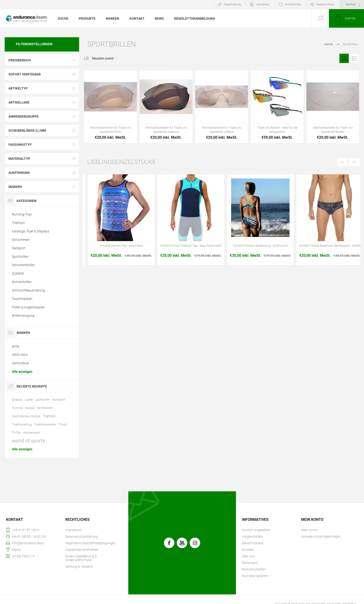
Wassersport (31, 433)
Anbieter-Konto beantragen (321, 537)
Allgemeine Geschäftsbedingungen (90, 543)
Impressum (74, 530)
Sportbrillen (20, 257)
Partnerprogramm (255, 576)
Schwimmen (21, 240)
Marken (15, 187)
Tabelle (344, 58)
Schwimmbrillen (23, 265)
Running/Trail (22, 214)
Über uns (248, 556)
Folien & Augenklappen (28, 307)
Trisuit (63, 424)
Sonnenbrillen (22, 282)
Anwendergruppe (24, 116)
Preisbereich (20, 60)
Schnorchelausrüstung (28, 290)
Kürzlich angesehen (256, 530)
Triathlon (18, 223)
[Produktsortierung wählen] (106, 58)
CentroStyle (20, 363)
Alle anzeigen (22, 372)
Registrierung (232, 4)
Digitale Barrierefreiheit (82, 550)
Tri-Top (16, 432)
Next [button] (354, 162)
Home (329, 44)
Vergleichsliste (325, 4)
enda (16, 346)
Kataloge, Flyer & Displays (31, 231)
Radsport (19, 248)
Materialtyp (19, 159)
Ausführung (19, 173)
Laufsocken (43, 400)
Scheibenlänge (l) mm (27, 130)
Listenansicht (355, 58)
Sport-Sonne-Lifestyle (26, 416)
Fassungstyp (20, 145)
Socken (30, 408)
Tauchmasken (22, 299)
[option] (117, 221)
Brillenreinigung (23, 316)
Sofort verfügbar (25, 74)
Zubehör (18, 273)
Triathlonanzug (22, 424)
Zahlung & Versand (79, 567)
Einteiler (17, 400)
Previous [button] (342, 162)
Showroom (250, 563)
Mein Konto (309, 530)
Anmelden (263, 4)
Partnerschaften (254, 569)
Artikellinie (19, 102)
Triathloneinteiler (45, 424)
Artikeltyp (18, 88)
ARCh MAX (20, 355)
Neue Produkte (253, 543)
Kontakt (248, 550)
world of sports (29, 441)
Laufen (29, 400)
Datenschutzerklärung (81, 537)
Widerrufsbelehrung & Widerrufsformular (81, 558)
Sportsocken (45, 408)
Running (17, 408)
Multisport (59, 400)
